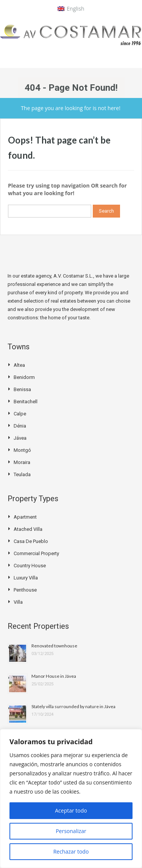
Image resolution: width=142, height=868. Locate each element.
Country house (30, 566)
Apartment (25, 517)
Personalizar (71, 831)
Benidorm (24, 377)
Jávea (20, 438)
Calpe (20, 414)
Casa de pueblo (31, 541)
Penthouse (25, 590)
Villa (18, 602)
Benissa (22, 389)
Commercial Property (36, 553)
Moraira (22, 462)
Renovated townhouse (54, 646)
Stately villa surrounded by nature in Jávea (73, 706)
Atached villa (28, 529)
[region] (71, 799)
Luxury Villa (26, 578)
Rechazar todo (71, 851)
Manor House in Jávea (54, 676)
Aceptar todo (71, 810)
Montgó (22, 450)
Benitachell (26, 402)
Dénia (20, 426)
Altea (19, 365)
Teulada (22, 474)
